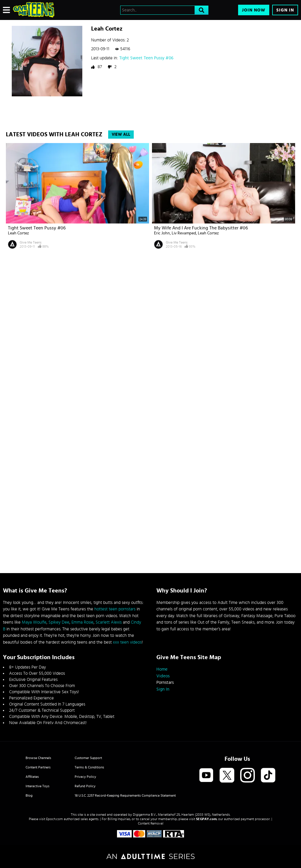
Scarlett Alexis (109, 622)
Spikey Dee (59, 622)
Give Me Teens (31, 242)
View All (121, 135)
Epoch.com (55, 819)
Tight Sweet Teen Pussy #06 (146, 58)
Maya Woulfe (34, 622)
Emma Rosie (82, 622)
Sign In (285, 10)
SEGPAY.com (206, 819)
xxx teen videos (127, 642)
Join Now (254, 10)
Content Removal (151, 823)
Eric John (162, 233)
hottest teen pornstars (115, 609)
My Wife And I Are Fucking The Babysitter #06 (201, 228)
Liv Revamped (184, 233)
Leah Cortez (18, 233)
